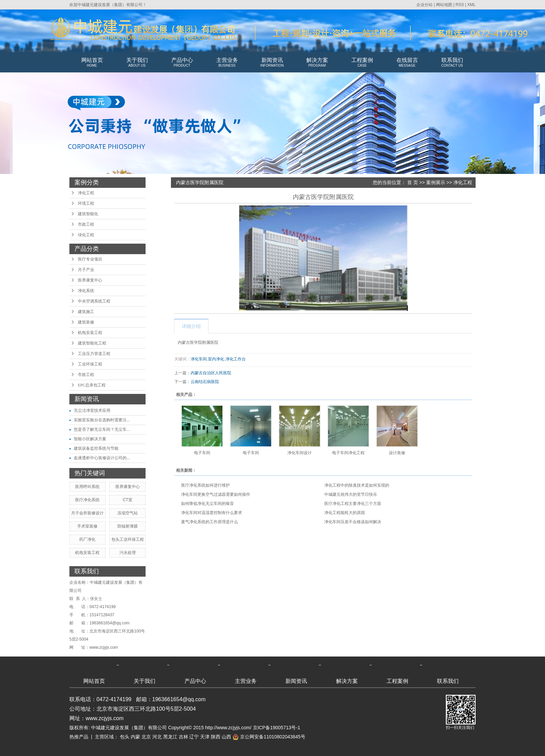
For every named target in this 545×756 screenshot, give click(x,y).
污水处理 (128, 553)
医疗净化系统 (87, 500)
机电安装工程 (90, 333)
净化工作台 (236, 359)
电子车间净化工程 (348, 453)
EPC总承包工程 (92, 385)
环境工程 (86, 203)
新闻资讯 (272, 63)
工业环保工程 (90, 364)
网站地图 (444, 5)
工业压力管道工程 (94, 354)
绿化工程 (86, 235)
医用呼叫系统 (87, 487)
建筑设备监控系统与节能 (96, 448)
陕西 (216, 737)
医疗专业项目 (90, 259)
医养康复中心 (90, 280)
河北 (157, 737)
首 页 (413, 182)
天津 (205, 737)
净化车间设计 (300, 453)
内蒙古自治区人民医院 (211, 373)
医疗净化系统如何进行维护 (205, 485)
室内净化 (216, 359)
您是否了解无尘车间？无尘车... (102, 429)
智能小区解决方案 (90, 439)
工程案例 (362, 63)
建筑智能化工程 (92, 343)
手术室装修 (87, 526)
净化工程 (86, 193)
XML (471, 5)
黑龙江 (170, 737)
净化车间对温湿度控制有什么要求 (212, 513)
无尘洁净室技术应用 (92, 410)
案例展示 (436, 182)
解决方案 (317, 63)
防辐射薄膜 (128, 526)
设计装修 (397, 453)
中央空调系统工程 (94, 301)
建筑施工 (86, 312)
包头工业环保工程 (128, 539)
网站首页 (92, 63)
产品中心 (182, 63)
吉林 (183, 737)
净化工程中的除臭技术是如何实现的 (357, 485)
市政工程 (86, 224)
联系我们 (452, 63)
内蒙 (135, 737)
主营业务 (227, 63)
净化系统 (86, 291)
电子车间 (202, 453)
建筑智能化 (88, 214)
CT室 (128, 500)
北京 (146, 737)
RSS (460, 5)
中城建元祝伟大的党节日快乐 (351, 494)
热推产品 (79, 737)
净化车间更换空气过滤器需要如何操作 (216, 494)
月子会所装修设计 (87, 513)
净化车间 (199, 359)
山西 (226, 737)
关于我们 (137, 63)
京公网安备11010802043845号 (269, 737)
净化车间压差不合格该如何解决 (353, 522)
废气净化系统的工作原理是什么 (210, 522)
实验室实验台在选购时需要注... (102, 420)
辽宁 (194, 737)
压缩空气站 (128, 513)
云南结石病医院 (205, 382)
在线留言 (407, 63)
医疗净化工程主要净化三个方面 (353, 504)
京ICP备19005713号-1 (277, 728)
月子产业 (86, 270)
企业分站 (424, 5)
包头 (125, 737)
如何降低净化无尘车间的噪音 (208, 504)
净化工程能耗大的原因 (345, 513)
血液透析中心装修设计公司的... (102, 458)
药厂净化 (87, 539)
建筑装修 (86, 322)
